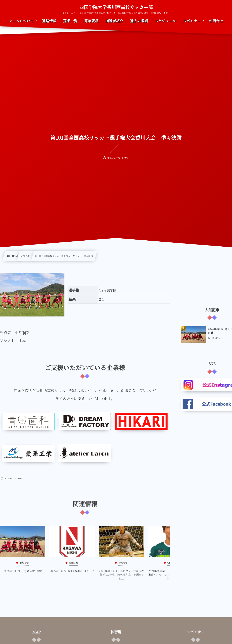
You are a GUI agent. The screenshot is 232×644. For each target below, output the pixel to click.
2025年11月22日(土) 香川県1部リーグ (72, 574)
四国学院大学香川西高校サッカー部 (116, 7)
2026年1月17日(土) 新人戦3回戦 (23, 574)
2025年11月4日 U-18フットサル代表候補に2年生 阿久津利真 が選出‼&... (121, 577)
